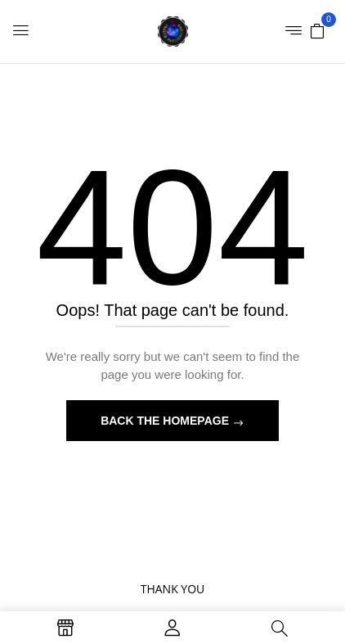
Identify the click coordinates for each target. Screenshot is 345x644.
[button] (317, 30)
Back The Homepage (166, 421)
